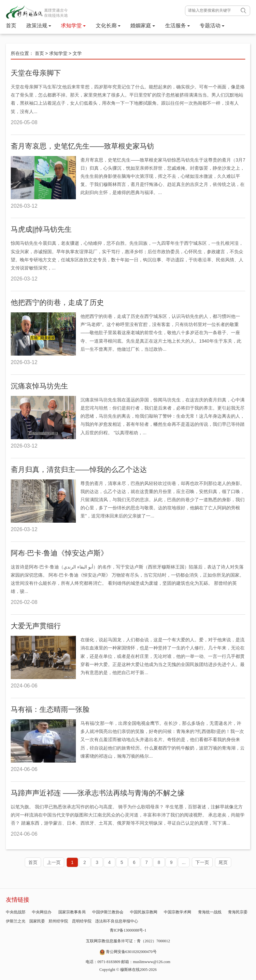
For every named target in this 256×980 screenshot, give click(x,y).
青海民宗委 (238, 912)
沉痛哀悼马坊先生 (39, 386)
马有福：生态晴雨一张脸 (50, 709)
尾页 (223, 862)
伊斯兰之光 (16, 921)
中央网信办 (42, 912)
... (184, 862)
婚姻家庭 (143, 26)
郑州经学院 (58, 921)
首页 (11, 26)
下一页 (202, 862)
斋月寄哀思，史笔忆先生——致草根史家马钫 (82, 146)
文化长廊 (108, 26)
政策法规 (39, 26)
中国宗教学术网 (178, 912)
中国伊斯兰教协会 (108, 912)
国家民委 (37, 921)
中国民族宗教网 (144, 912)
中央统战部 (16, 912)
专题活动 (212, 26)
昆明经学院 (82, 921)
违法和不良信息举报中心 (117, 921)
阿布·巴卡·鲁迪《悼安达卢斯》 (59, 553)
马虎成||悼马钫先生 (41, 229)
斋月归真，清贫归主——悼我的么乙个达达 (79, 470)
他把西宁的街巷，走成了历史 (57, 302)
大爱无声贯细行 (36, 626)
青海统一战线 (210, 912)
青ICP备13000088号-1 (128, 930)
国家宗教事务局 (72, 912)
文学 (77, 53)
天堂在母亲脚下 (36, 73)
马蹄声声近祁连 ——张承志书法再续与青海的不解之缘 (98, 793)
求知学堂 (73, 26)
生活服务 (178, 26)
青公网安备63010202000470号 (131, 952)
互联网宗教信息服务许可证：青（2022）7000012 (128, 941)
